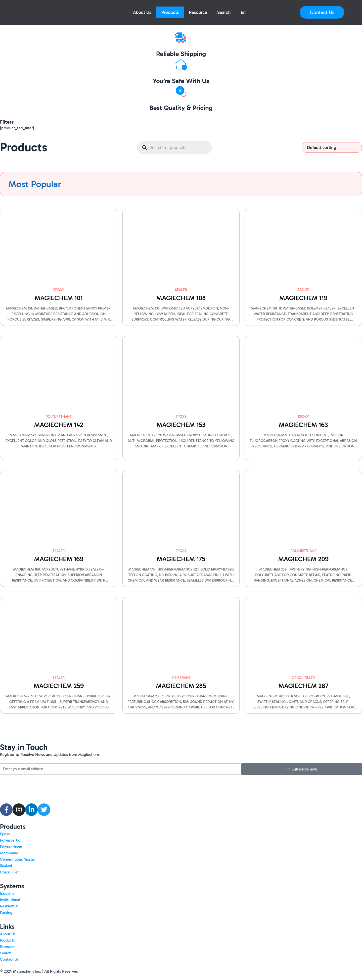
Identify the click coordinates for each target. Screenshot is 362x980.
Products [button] (170, 12)
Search (224, 12)
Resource (198, 12)
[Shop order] (332, 147)
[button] (243, 12)
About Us (142, 12)
